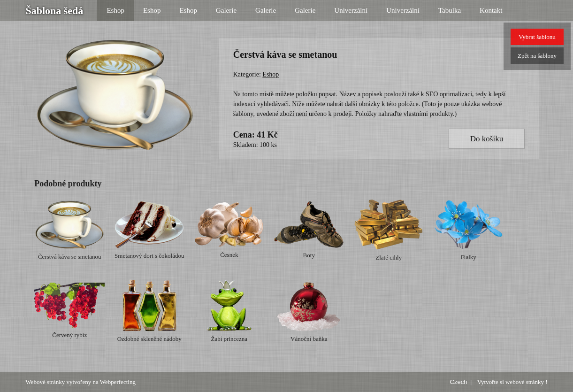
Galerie (226, 10)
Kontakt (491, 10)
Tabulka (450, 10)
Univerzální (351, 10)
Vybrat (537, 37)
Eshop (115, 10)
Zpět (537, 56)
